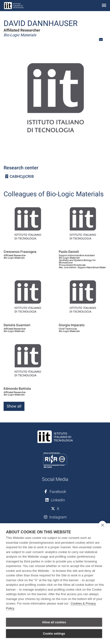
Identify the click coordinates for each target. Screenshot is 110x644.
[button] (101, 40)
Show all (14, 406)
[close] (102, 525)
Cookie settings (54, 634)
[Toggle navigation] (104, 6)
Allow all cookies (54, 622)
